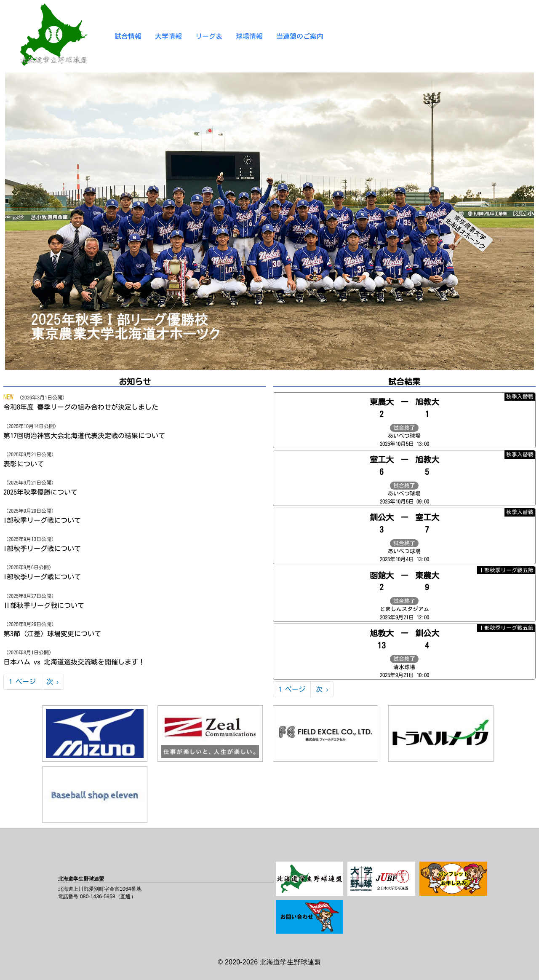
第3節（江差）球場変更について (52, 634)
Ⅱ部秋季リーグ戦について (44, 605)
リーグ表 (209, 36)
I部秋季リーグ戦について (42, 520)
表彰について (24, 464)
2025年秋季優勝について (40, 492)
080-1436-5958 (98, 897)
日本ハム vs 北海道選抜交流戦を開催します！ (74, 662)
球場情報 (249, 36)
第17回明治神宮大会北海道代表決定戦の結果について (84, 436)
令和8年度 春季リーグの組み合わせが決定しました (81, 407)
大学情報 (168, 36)
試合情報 (128, 36)
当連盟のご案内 (300, 36)
